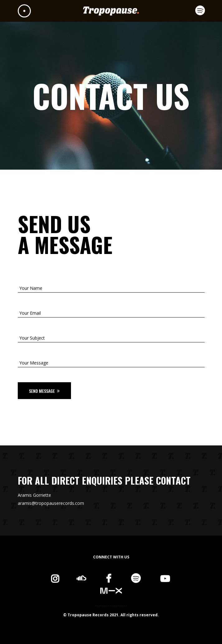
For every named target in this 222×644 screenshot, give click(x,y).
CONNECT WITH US (111, 557)
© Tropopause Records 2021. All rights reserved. (111, 615)
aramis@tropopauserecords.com (51, 503)
